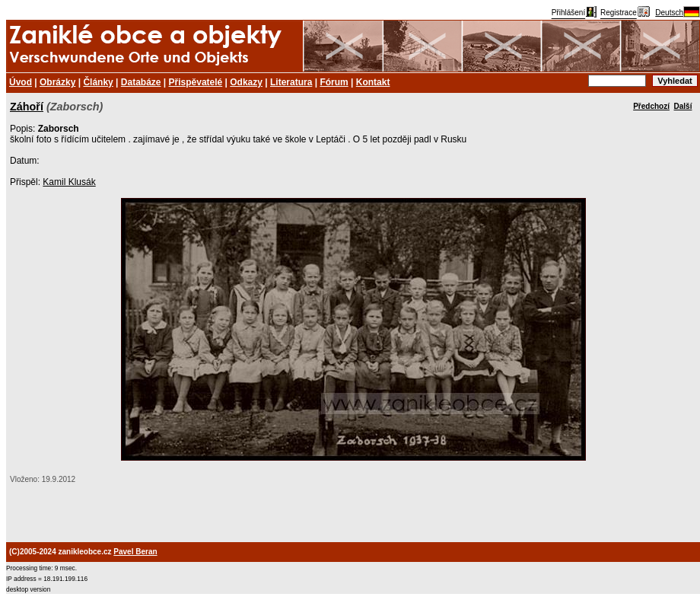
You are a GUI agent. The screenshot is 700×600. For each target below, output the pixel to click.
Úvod (21, 82)
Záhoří (27, 107)
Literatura (291, 82)
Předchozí (651, 106)
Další (683, 106)
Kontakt (373, 82)
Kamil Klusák (69, 182)
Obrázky (57, 82)
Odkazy (246, 82)
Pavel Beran (135, 552)
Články (98, 82)
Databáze (141, 82)
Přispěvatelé (196, 82)
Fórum (334, 82)
